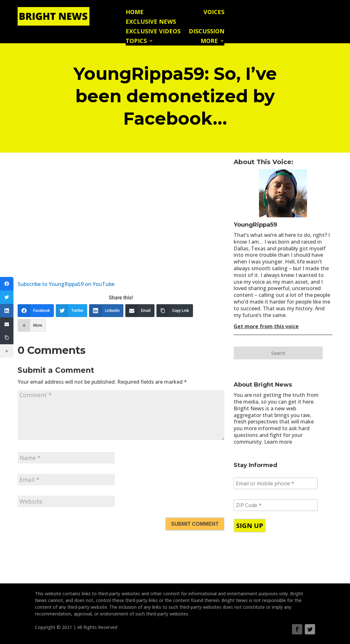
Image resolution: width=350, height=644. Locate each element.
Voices (214, 13)
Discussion (207, 32)
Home (135, 13)
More (209, 42)
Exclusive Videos (153, 32)
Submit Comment (195, 524)
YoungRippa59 (255, 225)
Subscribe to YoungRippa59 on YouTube (66, 284)
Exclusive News (151, 22)
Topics (136, 42)
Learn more (278, 442)
